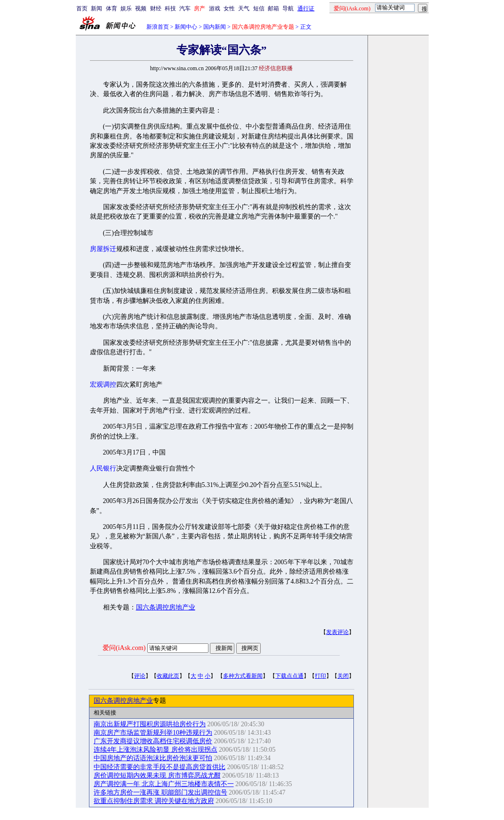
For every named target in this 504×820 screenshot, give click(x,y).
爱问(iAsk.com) (124, 648)
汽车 (185, 8)
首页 (82, 8)
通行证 (306, 8)
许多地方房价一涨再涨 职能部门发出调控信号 (160, 792)
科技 (170, 8)
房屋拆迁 (103, 249)
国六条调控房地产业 (166, 607)
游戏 (215, 8)
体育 (112, 8)
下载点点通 (289, 676)
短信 (259, 8)
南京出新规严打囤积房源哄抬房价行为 (150, 724)
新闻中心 (186, 27)
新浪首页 (158, 27)
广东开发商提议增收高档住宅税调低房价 (153, 741)
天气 (244, 8)
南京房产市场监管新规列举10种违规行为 (153, 733)
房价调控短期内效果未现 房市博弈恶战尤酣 (157, 775)
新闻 (96, 8)
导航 (288, 8)
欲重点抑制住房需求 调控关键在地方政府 (154, 801)
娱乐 (126, 8)
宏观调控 (103, 385)
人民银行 (103, 468)
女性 (229, 8)
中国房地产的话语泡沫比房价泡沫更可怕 (153, 758)
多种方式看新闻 (243, 676)
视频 (141, 8)
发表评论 (337, 632)
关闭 (343, 676)
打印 (320, 676)
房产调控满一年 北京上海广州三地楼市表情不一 (164, 784)
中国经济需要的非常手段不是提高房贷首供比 (160, 767)
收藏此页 (168, 676)
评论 (140, 676)
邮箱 (273, 8)
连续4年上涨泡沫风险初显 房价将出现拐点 (156, 750)
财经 (156, 8)
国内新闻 (215, 27)
